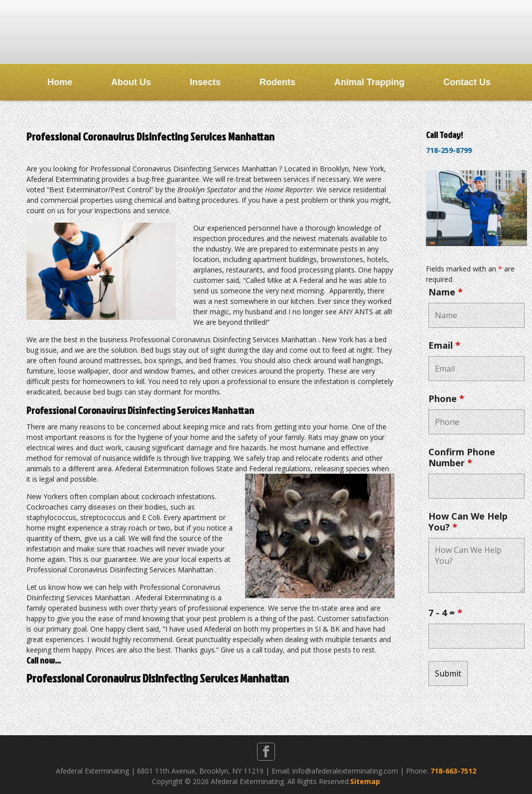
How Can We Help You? (468, 522)
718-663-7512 (453, 771)
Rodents (277, 82)
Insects (205, 82)
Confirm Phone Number (462, 457)
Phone (446, 398)
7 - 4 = (445, 613)
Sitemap (365, 781)
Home (60, 82)
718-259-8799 (449, 150)
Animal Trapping (369, 82)
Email (444, 345)
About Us (131, 82)
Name (446, 292)
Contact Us (467, 82)
